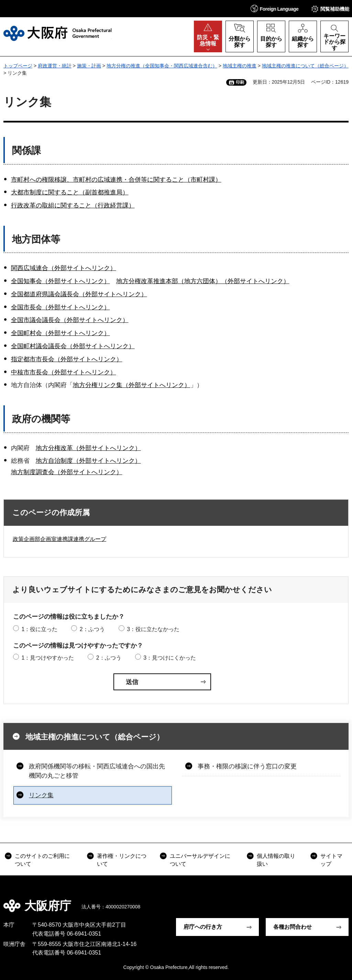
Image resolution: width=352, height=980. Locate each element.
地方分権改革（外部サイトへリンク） (88, 448)
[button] (275, 8)
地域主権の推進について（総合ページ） (305, 66)
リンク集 (41, 795)
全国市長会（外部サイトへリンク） (60, 307)
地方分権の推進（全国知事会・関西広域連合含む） (162, 66)
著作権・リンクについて (122, 860)
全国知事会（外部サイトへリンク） (60, 281)
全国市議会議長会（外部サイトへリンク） (70, 320)
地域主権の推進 (240, 66)
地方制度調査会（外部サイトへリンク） (67, 472)
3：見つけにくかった (170, 658)
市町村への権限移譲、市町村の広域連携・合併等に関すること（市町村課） (116, 180)
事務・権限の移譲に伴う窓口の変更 (247, 766)
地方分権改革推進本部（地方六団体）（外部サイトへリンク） (203, 281)
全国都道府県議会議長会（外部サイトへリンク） (79, 294)
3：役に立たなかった (153, 629)
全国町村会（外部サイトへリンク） (60, 333)
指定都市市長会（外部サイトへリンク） (67, 359)
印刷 (240, 82)
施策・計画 (89, 66)
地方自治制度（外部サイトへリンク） (88, 461)
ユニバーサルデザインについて (200, 860)
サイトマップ (331, 860)
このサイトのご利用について (42, 860)
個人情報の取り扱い (276, 860)
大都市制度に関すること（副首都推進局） (70, 192)
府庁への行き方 (203, 927)
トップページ (18, 66)
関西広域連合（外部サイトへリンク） (64, 268)
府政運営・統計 (55, 66)
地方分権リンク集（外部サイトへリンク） (132, 385)
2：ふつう (92, 629)
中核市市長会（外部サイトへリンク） (64, 372)
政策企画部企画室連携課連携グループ (59, 539)
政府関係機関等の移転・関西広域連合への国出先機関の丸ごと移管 (97, 771)
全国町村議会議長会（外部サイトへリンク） (73, 346)
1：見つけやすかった (48, 658)
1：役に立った (39, 629)
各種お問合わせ (293, 927)
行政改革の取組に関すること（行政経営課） (73, 205)
